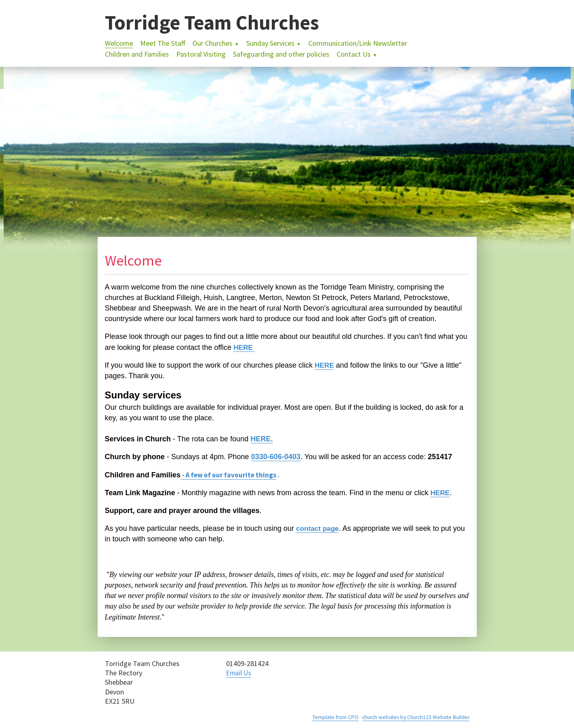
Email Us (239, 673)
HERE (244, 347)
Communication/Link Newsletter (358, 43)
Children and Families (137, 54)
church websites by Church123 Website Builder (413, 717)
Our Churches (212, 43)
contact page (319, 528)
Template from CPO (329, 717)
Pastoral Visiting (201, 54)
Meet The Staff (163, 43)
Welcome (119, 43)
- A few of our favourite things (231, 475)
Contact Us (354, 54)
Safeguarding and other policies (281, 54)
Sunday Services (270, 43)
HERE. (261, 439)
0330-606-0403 (276, 457)
